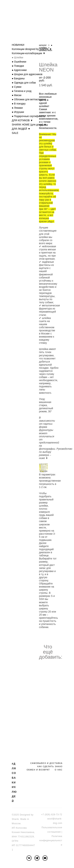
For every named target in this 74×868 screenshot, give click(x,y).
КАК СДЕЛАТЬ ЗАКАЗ (50, 766)
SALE (15, 133)
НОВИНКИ (18, 45)
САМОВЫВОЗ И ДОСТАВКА (46, 763)
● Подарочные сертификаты (28, 116)
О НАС (59, 770)
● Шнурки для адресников (27, 74)
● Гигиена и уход (22, 91)
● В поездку (19, 104)
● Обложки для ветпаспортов (29, 99)
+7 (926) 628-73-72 (52, 815)
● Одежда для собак (24, 83)
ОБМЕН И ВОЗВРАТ (38, 770)
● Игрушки (18, 112)
